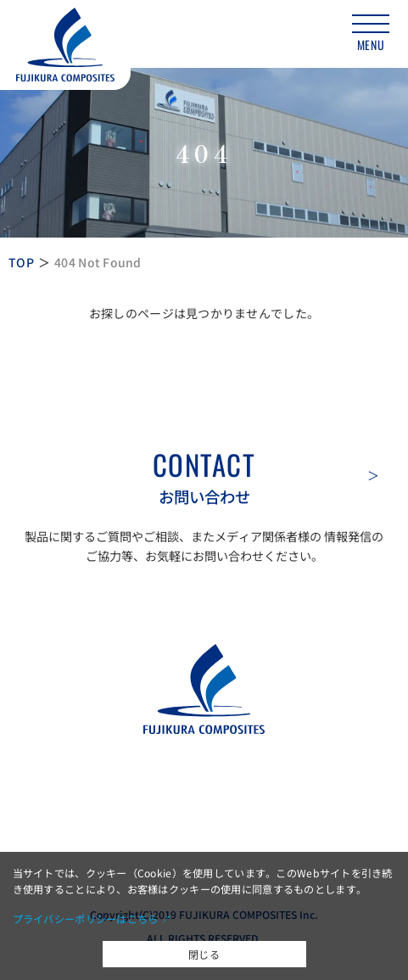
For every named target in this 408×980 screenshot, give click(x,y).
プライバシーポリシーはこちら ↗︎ (92, 918)
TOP (21, 262)
